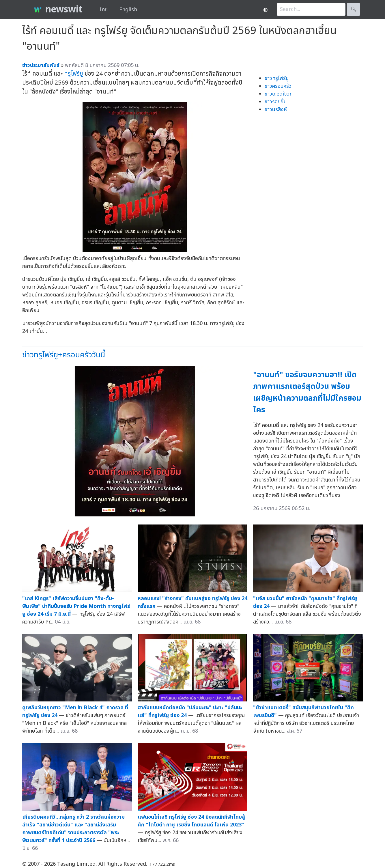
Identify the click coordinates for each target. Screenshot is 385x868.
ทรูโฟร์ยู (74, 74)
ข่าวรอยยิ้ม (276, 102)
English (128, 10)
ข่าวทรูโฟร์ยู (277, 78)
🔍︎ (353, 9)
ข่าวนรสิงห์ (276, 110)
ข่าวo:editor (278, 94)
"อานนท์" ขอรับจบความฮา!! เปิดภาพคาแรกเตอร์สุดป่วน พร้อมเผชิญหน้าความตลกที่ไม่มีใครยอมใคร (307, 392)
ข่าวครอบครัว (278, 86)
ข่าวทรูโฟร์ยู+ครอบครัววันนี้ (64, 355)
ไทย (104, 10)
